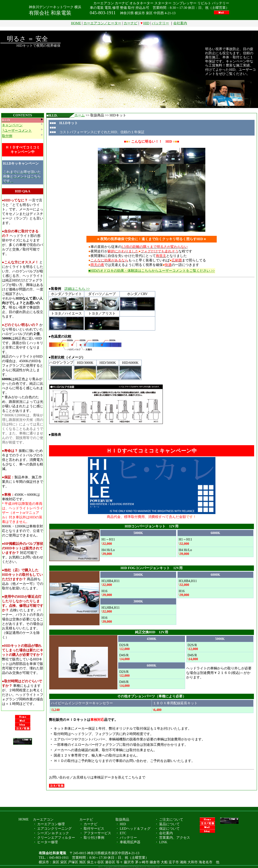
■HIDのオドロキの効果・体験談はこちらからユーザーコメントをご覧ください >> (152, 271)
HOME (76, 23)
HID (146, 23)
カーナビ (131, 23)
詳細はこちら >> (77, 289)
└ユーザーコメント (17, 131)
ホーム (80, 115)
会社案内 (180, 23)
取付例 (7, 136)
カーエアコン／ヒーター (102, 23)
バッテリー (160, 23)
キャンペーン (12, 125)
